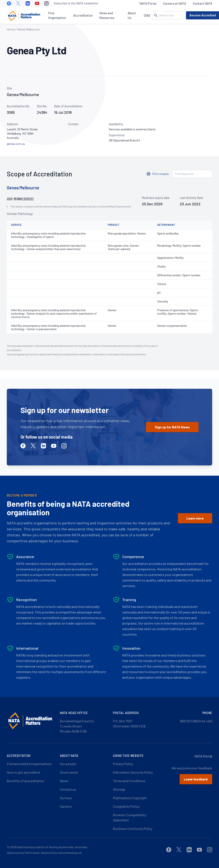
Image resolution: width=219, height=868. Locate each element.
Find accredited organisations (29, 764)
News (64, 781)
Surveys (66, 798)
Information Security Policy (133, 772)
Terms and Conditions (129, 781)
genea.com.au (16, 144)
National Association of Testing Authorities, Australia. (53, 847)
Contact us (68, 789)
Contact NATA (202, 3)
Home (11, 29)
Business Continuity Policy (133, 828)
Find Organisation (57, 15)
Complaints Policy (126, 806)
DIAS (147, 15)
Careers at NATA (175, 3)
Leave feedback (196, 779)
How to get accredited (23, 772)
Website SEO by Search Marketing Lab (61, 853)
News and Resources (107, 15)
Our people (68, 764)
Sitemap (119, 789)
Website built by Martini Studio (23, 853)
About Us (132, 15)
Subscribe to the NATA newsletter (76, 3)
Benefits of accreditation (26, 781)
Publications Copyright (130, 798)
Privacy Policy (123, 764)
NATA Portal (148, 3)
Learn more (195, 518)
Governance (69, 772)
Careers (66, 806)
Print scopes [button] (161, 174)
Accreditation (83, 15)
